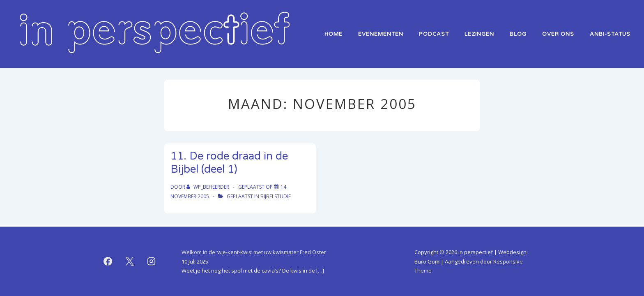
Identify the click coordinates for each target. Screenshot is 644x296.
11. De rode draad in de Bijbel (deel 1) (229, 163)
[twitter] (130, 261)
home (333, 34)
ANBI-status (610, 34)
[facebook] (108, 261)
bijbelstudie (276, 196)
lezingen (479, 34)
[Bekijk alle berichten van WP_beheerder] (208, 187)
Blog (518, 34)
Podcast (434, 34)
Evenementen (381, 34)
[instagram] (152, 261)
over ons (558, 34)
